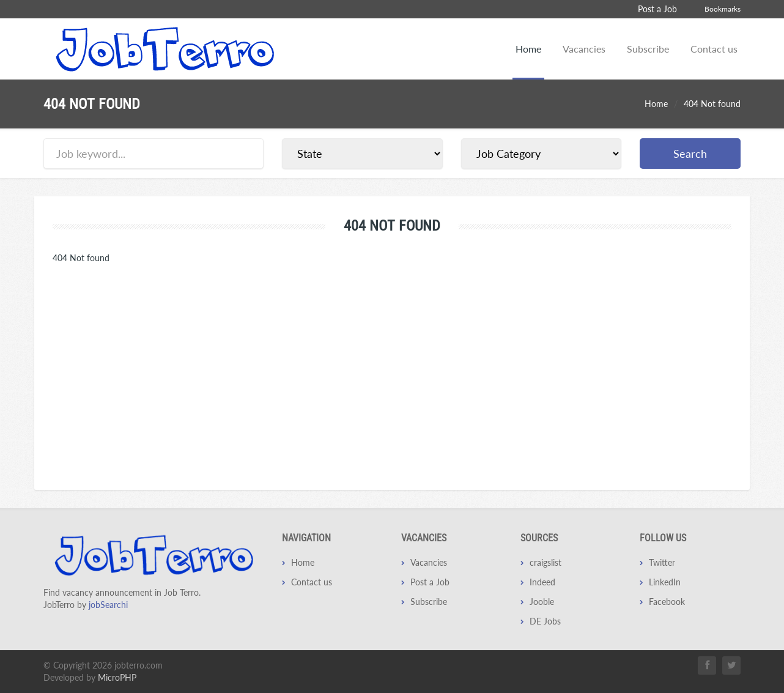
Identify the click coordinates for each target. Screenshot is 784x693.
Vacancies (584, 49)
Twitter (662, 562)
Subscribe (648, 49)
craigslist (545, 562)
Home (528, 49)
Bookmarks (723, 9)
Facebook (667, 602)
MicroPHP (117, 677)
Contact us (714, 49)
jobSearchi (108, 605)
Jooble (542, 602)
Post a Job (657, 9)
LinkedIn (665, 582)
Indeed (542, 582)
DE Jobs (545, 621)
